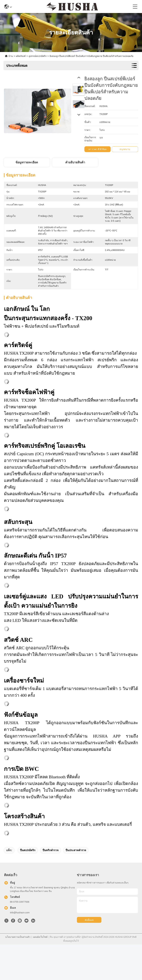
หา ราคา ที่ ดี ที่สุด (99, 149)
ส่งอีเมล (89, 920)
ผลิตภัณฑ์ (21, 56)
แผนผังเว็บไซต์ (40, 937)
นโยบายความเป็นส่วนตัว (18, 937)
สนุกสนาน (126, 149)
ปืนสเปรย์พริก (28, 850)
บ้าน (11, 56)
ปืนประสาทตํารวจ (76, 850)
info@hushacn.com (20, 913)
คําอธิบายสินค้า (75, 162)
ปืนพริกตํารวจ (51, 850)
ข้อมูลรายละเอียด (27, 162)
